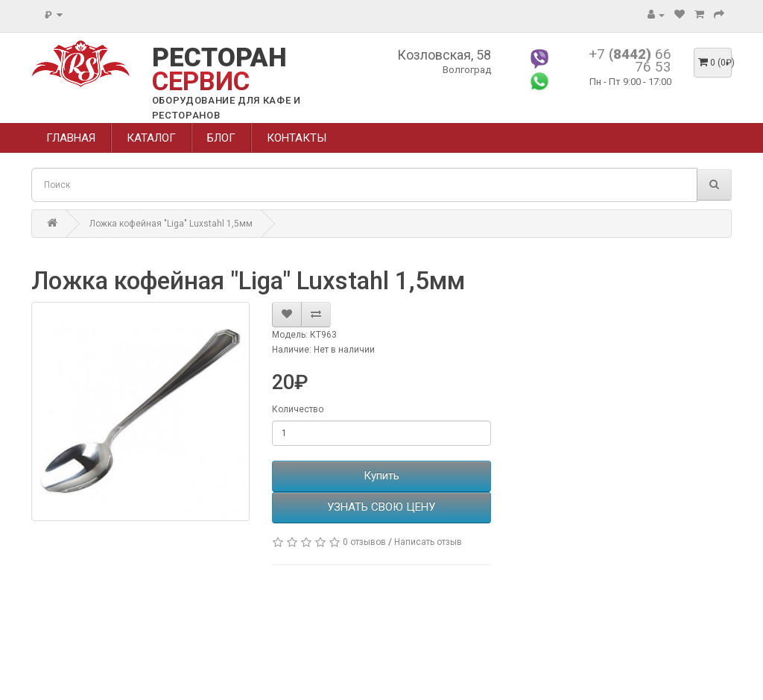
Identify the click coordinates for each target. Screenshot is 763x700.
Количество (298, 409)
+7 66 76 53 (630, 60)
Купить (381, 476)
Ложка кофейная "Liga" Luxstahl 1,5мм (171, 224)
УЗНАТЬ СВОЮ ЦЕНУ (381, 507)
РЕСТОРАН (219, 70)
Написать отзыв (428, 542)
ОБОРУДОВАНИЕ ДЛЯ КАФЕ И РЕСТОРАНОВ (227, 108)
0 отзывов (364, 542)
